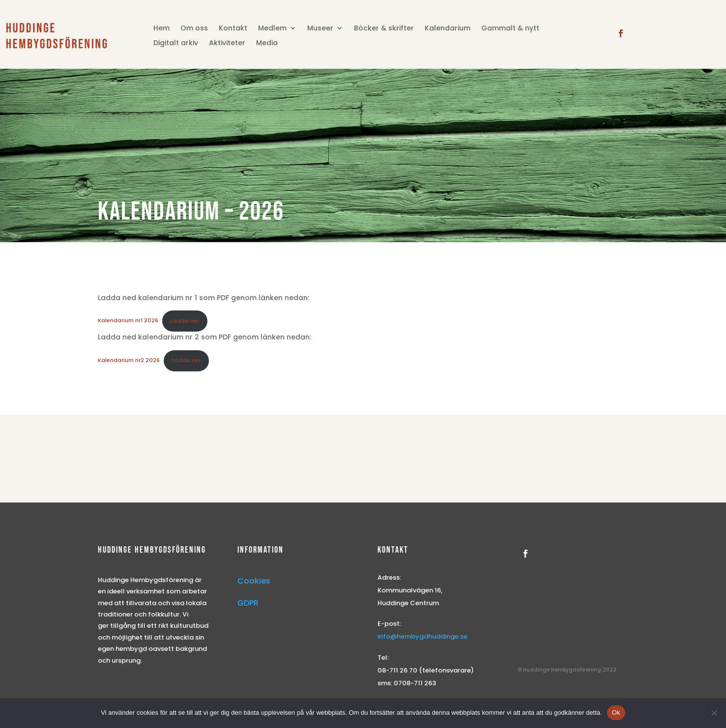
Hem (161, 29)
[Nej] (714, 713)
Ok (616, 713)
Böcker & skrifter (384, 29)
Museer (320, 29)
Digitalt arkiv (176, 43)
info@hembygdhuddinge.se (422, 636)
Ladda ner (185, 321)
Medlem (272, 29)
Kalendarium (448, 29)
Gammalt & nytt (510, 29)
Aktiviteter (227, 43)
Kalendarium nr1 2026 (128, 321)
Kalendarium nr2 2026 (129, 360)
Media (267, 43)
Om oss (194, 29)
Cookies (254, 581)
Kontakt (233, 29)
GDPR (248, 603)
